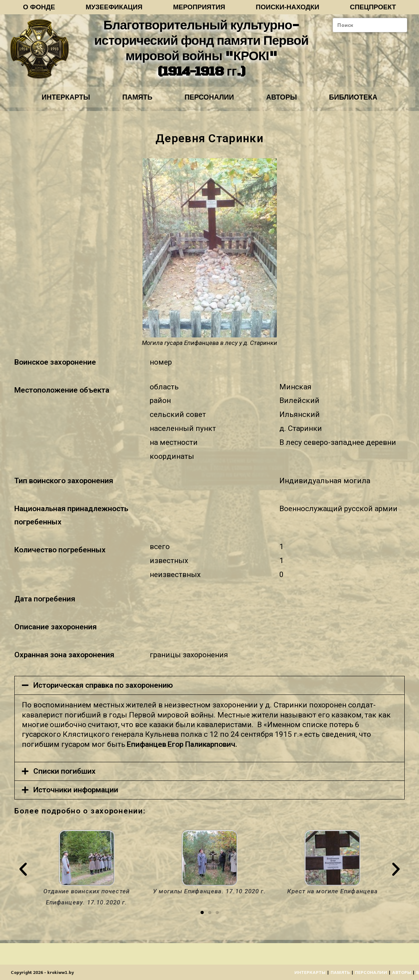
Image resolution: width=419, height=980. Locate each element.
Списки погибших (64, 774)
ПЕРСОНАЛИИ (209, 99)
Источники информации (76, 793)
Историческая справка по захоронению (103, 688)
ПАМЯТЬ (134, 99)
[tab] (209, 689)
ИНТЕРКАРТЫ (59, 99)
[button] (202, 916)
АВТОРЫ (285, 99)
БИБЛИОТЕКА (360, 99)
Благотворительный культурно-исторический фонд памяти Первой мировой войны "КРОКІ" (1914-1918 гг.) (201, 50)
